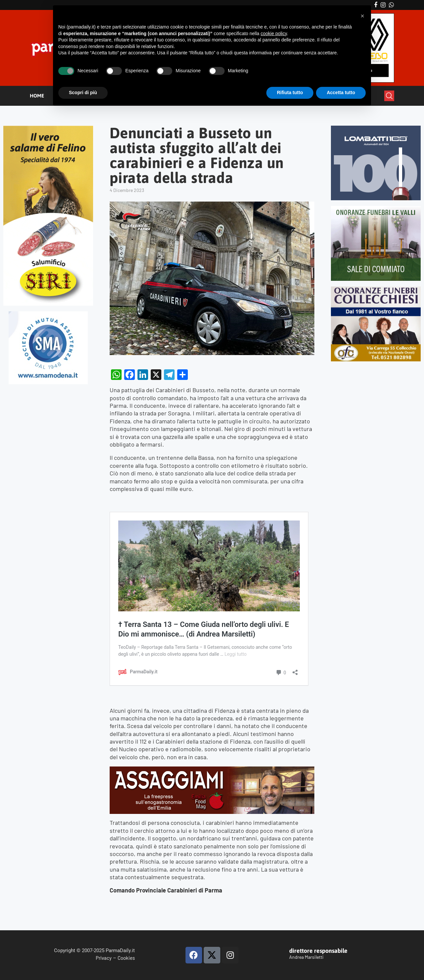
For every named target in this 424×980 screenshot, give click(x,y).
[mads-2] (376, 289)
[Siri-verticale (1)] (48, 128)
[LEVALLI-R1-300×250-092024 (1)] (376, 209)
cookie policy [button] (274, 33)
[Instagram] (383, 5)
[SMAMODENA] (48, 314)
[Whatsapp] (391, 5)
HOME (37, 96)
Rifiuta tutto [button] (290, 92)
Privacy (104, 958)
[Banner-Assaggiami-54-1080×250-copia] (212, 770)
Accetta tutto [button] (341, 92)
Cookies (126, 958)
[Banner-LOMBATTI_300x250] (376, 128)
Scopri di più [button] (83, 92)
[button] (362, 16)
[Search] (389, 96)
